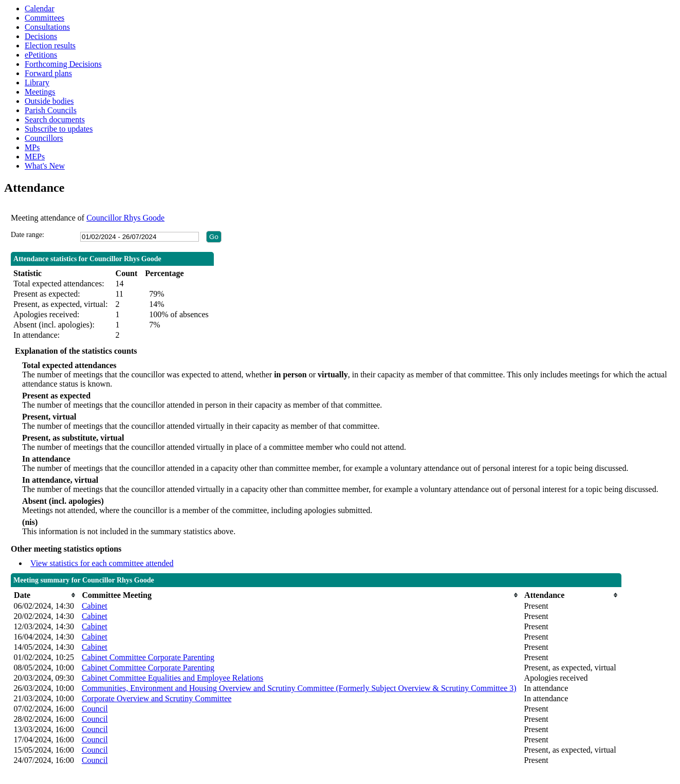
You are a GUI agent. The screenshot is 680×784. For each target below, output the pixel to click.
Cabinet (95, 606)
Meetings (40, 92)
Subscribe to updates (59, 129)
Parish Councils (51, 110)
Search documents (55, 120)
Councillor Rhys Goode (125, 218)
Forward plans (48, 73)
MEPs (35, 157)
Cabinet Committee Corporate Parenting (148, 657)
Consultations (47, 27)
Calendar (40, 8)
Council (95, 709)
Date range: (27, 235)
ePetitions (41, 55)
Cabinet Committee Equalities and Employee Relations (172, 678)
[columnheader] (45, 595)
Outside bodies (49, 101)
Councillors (44, 138)
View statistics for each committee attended (102, 563)
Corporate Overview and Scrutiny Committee (157, 698)
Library (37, 83)
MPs (32, 147)
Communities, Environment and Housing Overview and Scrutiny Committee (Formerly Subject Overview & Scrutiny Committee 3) (299, 688)
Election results (50, 45)
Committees (44, 18)
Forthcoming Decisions (63, 64)
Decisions (41, 36)
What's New (45, 166)
